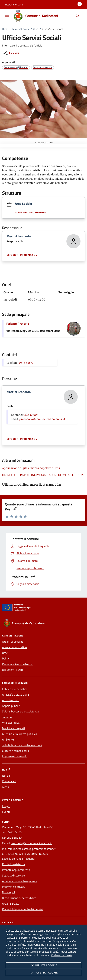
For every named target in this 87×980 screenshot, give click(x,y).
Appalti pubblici (11, 706)
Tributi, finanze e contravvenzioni (22, 745)
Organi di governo (13, 642)
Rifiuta (43, 965)
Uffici (36, 29)
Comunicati (9, 781)
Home (5, 29)
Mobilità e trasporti (14, 728)
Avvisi (6, 787)
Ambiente (8, 739)
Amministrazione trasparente (20, 881)
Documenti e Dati (12, 670)
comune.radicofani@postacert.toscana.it (32, 849)
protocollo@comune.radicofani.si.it (42, 419)
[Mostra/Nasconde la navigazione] (7, 15)
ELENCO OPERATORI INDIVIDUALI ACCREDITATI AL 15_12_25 (43, 475)
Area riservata (11, 904)
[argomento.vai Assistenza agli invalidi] (16, 67)
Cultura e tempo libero (15, 751)
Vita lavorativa (11, 723)
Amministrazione (21, 29)
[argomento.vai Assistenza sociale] (43, 67)
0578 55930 (14, 838)
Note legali (9, 892)
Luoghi (6, 806)
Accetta (43, 973)
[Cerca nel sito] (78, 16)
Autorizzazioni (11, 700)
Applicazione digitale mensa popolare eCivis (31, 468)
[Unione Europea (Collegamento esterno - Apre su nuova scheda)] (43, 608)
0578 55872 (26, 363)
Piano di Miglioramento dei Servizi (22, 909)
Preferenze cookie (62, 955)
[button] (14, 4)
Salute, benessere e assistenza (20, 711)
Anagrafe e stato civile (15, 695)
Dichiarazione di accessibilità (19, 898)
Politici (6, 658)
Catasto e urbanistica (15, 689)
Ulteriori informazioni (31, 212)
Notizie (6, 776)
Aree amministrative (14, 647)
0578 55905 (31, 415)
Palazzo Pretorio (18, 324)
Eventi (6, 812)
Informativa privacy (14, 887)
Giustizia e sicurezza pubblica (20, 734)
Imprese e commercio (15, 756)
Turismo (7, 717)
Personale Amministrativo (18, 664)
